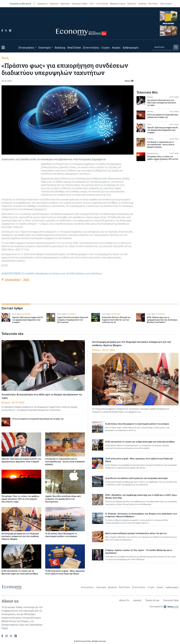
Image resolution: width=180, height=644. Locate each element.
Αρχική (137, 600)
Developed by (164, 607)
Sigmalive (42, 4)
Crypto (106, 47)
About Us (124, 600)
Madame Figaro (118, 4)
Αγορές (116, 47)
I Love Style (102, 4)
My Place (153, 4)
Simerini (54, 4)
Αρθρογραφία (130, 47)
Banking (60, 47)
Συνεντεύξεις (91, 47)
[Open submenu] (36, 47)
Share (129, 81)
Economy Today (80, 4)
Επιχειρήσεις (26, 47)
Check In (132, 4)
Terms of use (152, 600)
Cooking (142, 4)
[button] (3, 47)
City (92, 4)
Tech (5, 58)
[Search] (163, 47)
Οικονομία (45, 47)
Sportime (65, 4)
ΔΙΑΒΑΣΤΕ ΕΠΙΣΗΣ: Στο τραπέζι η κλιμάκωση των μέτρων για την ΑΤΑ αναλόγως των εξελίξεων (52, 273)
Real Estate (74, 47)
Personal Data (171, 600)
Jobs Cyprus (166, 4)
